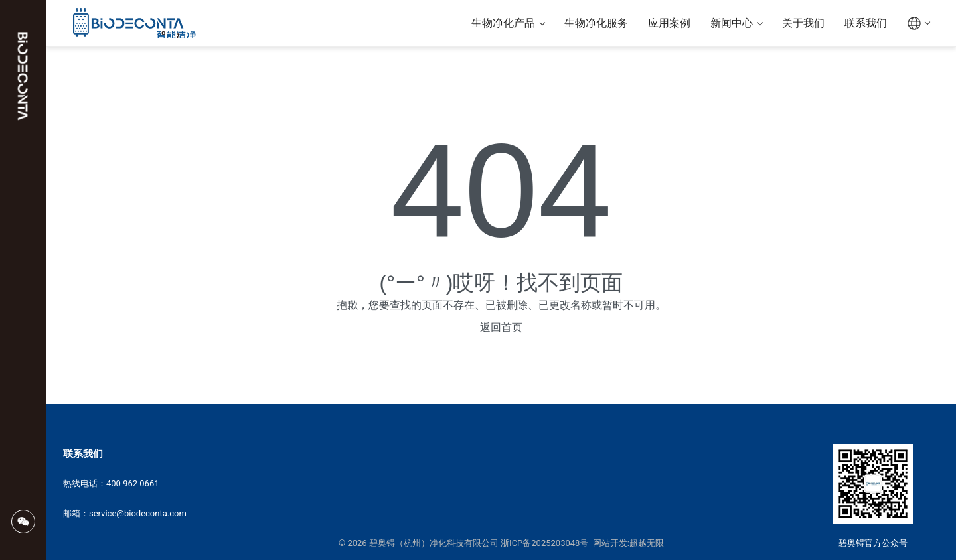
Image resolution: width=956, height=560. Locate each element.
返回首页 (501, 327)
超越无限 (647, 543)
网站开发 (610, 543)
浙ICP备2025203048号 (544, 543)
